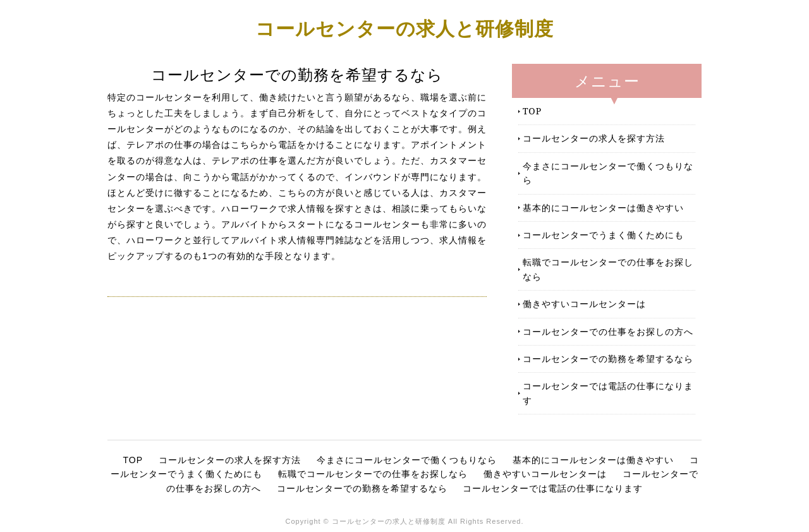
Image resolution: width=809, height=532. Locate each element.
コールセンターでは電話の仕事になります (608, 393)
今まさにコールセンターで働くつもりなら (608, 173)
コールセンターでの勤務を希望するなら (608, 359)
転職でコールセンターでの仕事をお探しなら (608, 269)
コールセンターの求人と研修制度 (404, 28)
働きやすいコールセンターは (584, 304)
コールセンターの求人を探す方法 (594, 138)
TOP (532, 111)
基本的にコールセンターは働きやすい (603, 208)
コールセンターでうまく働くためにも (603, 235)
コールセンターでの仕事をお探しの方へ (608, 331)
